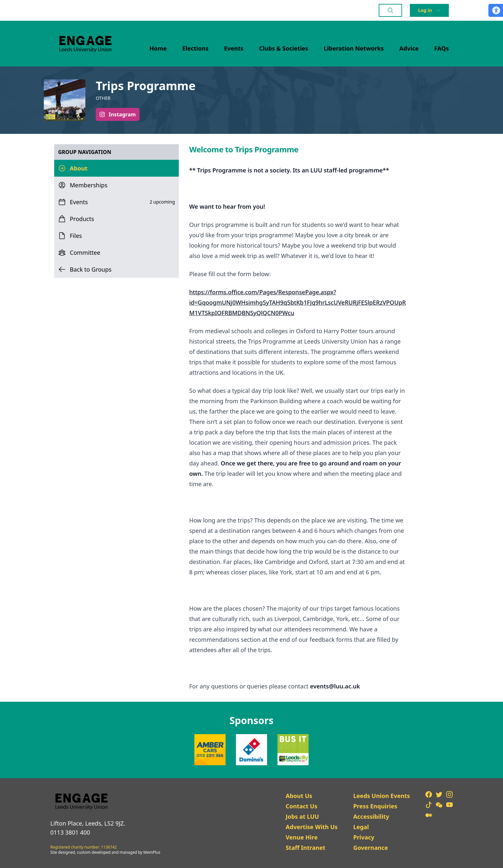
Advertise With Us (312, 827)
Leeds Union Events (381, 796)
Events (234, 48)
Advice (409, 48)
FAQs (442, 48)
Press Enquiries (375, 806)
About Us (299, 796)
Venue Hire (302, 837)
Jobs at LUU (302, 816)
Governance (370, 848)
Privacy (364, 837)
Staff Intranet (305, 848)
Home (158, 48)
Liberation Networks (354, 48)
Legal (361, 827)
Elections (196, 48)
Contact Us (301, 806)
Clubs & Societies (283, 48)
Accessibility (371, 816)
